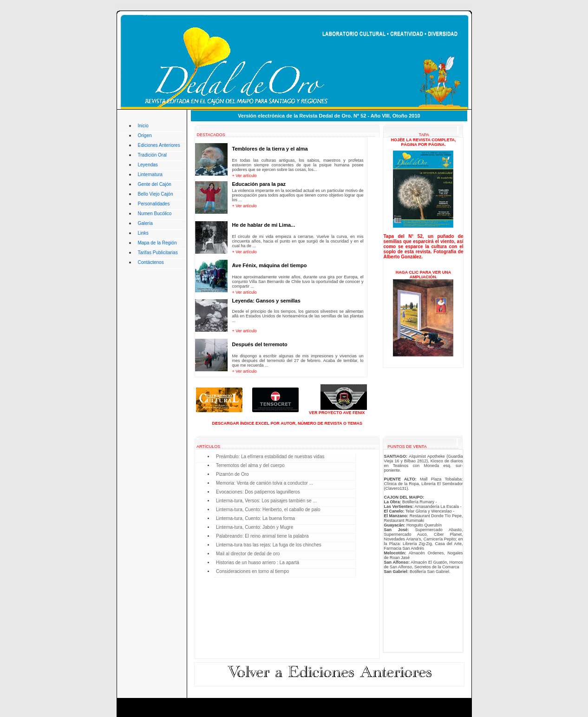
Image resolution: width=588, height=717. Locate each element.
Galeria (145, 223)
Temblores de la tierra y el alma (270, 149)
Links (143, 233)
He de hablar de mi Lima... (264, 225)
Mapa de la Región (157, 243)
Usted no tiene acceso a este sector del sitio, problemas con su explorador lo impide (287, 554)
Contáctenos (151, 262)
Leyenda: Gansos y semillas (266, 301)
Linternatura (150, 174)
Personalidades (154, 204)
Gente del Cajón (155, 184)
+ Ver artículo (245, 176)
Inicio (143, 126)
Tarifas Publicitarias (158, 253)
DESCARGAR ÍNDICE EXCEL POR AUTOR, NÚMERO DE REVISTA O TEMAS (287, 423)
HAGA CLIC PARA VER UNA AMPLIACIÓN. (424, 275)
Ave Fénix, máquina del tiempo (270, 265)
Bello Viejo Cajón (156, 194)
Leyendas (148, 165)
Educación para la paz (259, 184)
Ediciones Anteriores (159, 145)
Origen (145, 135)
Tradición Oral (152, 155)
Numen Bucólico (155, 214)
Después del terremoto (260, 344)
